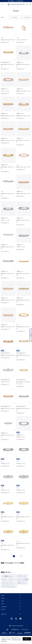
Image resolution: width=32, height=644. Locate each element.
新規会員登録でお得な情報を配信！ (16, 1)
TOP (2, 8)
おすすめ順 (27, 17)
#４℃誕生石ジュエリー (8, 576)
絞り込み (14, 17)
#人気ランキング (22, 583)
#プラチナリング (22, 576)
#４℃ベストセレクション (9, 586)
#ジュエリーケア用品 (22, 579)
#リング (12, 579)
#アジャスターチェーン (8, 583)
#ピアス (4, 579)
